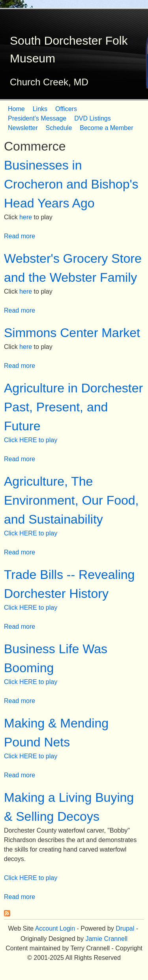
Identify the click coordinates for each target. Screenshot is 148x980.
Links (40, 109)
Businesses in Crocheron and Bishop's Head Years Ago (71, 184)
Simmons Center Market (72, 333)
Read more (20, 236)
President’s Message (37, 118)
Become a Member (106, 128)
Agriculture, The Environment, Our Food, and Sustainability (71, 500)
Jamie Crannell (106, 939)
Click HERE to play (31, 440)
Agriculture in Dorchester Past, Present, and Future (73, 407)
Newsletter (23, 128)
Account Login (55, 928)
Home (16, 109)
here (26, 217)
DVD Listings (92, 118)
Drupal (125, 928)
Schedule (59, 128)
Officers (66, 109)
